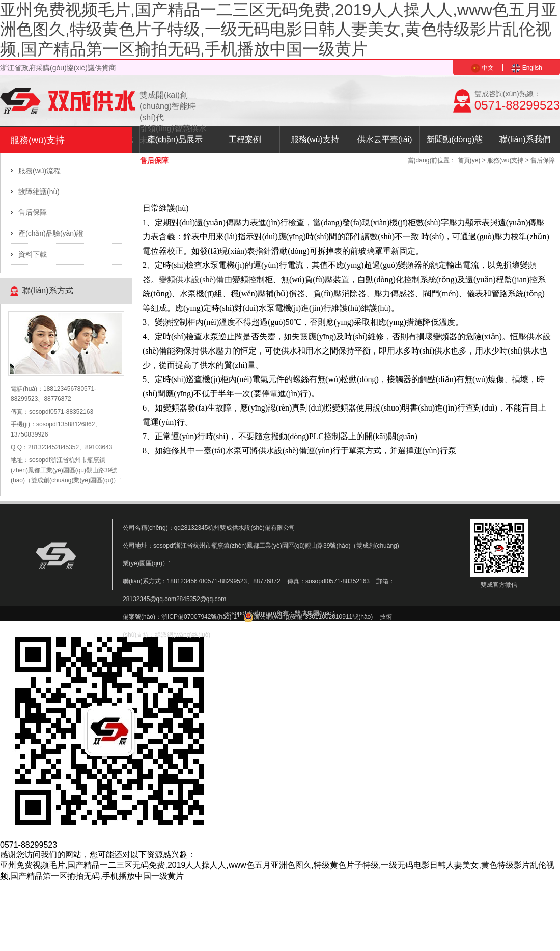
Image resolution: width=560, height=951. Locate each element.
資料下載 (33, 254)
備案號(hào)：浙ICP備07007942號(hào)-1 (180, 617)
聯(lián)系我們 (525, 139)
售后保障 (33, 212)
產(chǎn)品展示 (175, 139)
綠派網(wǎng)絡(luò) (183, 635)
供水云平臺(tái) (385, 139)
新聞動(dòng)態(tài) (455, 144)
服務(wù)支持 (315, 139)
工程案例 (245, 139)
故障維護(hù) (39, 192)
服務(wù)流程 (39, 171)
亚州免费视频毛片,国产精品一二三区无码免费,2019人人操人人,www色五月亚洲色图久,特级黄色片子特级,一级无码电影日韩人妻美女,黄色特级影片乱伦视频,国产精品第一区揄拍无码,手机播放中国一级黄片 (279, 29)
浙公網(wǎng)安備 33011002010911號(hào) (308, 617)
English (527, 68)
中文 (482, 68)
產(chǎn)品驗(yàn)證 (51, 233)
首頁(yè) (469, 160)
